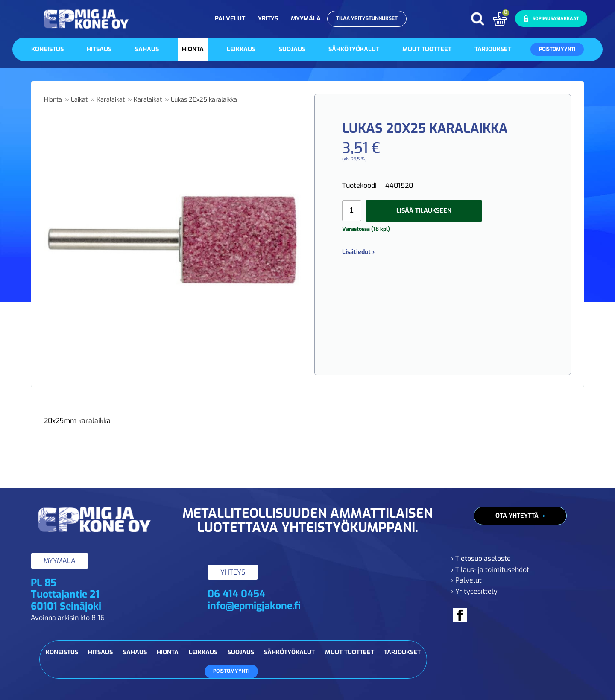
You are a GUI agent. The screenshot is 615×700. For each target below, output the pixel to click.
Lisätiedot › (358, 252)
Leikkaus (241, 49)
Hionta (193, 49)
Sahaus (147, 49)
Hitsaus (99, 49)
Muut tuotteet (427, 49)
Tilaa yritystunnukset (367, 18)
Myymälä (306, 19)
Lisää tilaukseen (424, 211)
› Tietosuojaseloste (481, 559)
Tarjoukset (493, 49)
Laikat (79, 100)
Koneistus (47, 49)
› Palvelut (466, 580)
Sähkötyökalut (354, 49)
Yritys (268, 19)
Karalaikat (111, 100)
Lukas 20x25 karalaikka (204, 100)
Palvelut (230, 19)
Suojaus (292, 49)
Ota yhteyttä (517, 516)
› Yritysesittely (474, 591)
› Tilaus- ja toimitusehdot (490, 570)
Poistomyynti (557, 49)
